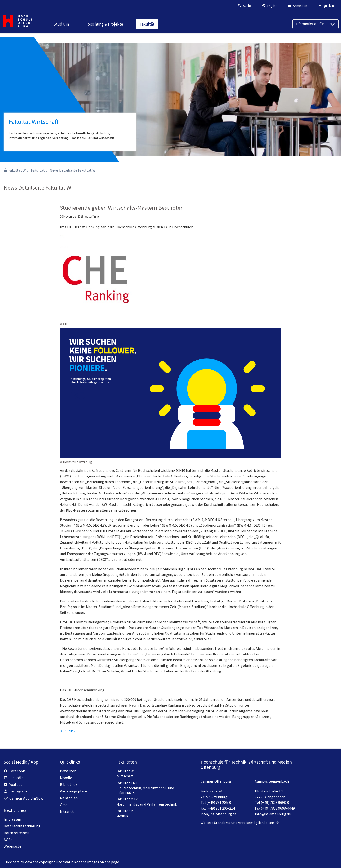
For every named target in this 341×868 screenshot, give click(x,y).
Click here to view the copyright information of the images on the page (61, 862)
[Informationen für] (316, 24)
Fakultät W (17, 170)
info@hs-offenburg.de (219, 814)
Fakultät (38, 170)
